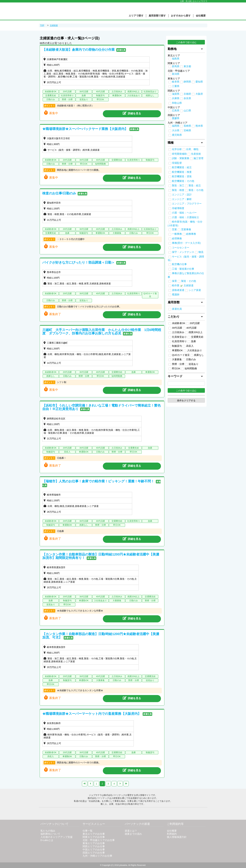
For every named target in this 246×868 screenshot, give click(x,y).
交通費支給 (195, 337)
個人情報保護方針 (177, 837)
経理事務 (177, 239)
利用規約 (172, 834)
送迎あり (192, 364)
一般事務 (177, 234)
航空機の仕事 (179, 264)
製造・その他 (189, 281)
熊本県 (199, 126)
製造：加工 (178, 185)
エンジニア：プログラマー (187, 204)
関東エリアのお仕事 (94, 837)
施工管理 (198, 158)
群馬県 (176, 66)
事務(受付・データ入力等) (186, 243)
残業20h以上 (194, 332)
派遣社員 (177, 309)
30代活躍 (175, 328)
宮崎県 (187, 130)
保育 (174, 281)
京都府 (187, 94)
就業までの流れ (133, 834)
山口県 (187, 111)
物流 (201, 252)
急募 (192, 342)
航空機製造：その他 (183, 181)
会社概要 (201, 16)
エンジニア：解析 (182, 199)
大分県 (176, 130)
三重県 (176, 86)
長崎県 (187, 126)
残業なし (197, 355)
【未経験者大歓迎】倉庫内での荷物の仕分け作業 (78, 50)
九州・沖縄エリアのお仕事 (97, 856)
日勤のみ (189, 360)
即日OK (174, 369)
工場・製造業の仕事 (183, 269)
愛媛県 (176, 118)
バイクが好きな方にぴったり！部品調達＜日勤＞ (78, 262)
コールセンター (181, 248)
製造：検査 (178, 190)
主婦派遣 (189, 285)
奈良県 (187, 98)
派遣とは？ (131, 831)
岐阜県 (176, 82)
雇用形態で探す (157, 16)
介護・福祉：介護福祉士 (186, 217)
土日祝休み (176, 332)
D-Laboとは (47, 840)
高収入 (188, 346)
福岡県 (176, 126)
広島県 (176, 111)
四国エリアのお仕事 (94, 853)
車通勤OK (176, 351)
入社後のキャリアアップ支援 (57, 837)
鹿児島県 (177, 135)
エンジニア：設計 (182, 195)
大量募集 (175, 360)
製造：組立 (195, 185)
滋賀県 (176, 94)
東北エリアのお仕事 (94, 834)
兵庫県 (176, 98)
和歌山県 (177, 103)
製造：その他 (196, 190)
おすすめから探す (181, 16)
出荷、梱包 (192, 149)
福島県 (176, 59)
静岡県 (187, 82)
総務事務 (191, 234)
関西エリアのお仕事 (94, 846)
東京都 (187, 66)
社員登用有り (178, 342)
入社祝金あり (193, 351)
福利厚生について (50, 834)
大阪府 (199, 94)
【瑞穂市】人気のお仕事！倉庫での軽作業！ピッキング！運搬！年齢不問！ (98, 481)
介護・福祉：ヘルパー (184, 213)
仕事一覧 (88, 831)
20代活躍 (193, 323)
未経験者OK (177, 323)
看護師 (176, 295)
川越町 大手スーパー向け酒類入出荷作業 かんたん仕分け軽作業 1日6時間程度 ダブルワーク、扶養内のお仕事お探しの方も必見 (102, 332)
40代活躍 (190, 328)
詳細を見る (132, 113)
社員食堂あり (178, 337)
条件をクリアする (186, 400)
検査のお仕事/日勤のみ (59, 193)
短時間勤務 (189, 369)
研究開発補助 (179, 154)
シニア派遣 (195, 290)
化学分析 (177, 149)
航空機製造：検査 (182, 172)
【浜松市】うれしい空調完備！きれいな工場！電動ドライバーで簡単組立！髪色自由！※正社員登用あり (102, 407)
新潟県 (176, 74)
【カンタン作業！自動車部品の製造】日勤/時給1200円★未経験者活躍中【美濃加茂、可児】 (101, 636)
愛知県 (199, 82)
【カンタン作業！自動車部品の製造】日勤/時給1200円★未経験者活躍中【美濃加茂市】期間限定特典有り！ (101, 556)
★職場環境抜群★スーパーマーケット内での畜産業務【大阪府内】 (92, 714)
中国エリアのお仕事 (94, 850)
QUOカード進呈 (179, 355)
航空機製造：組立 (182, 167)
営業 (174, 229)
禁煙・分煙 (176, 364)
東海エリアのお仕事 (94, 843)
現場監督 (177, 163)
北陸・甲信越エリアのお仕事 (99, 840)
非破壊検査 (178, 208)
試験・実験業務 (181, 158)
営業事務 (186, 229)
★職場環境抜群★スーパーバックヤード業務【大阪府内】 (85, 129)
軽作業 (176, 285)
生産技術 (196, 154)
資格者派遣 (178, 290)
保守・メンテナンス (183, 252)
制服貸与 (175, 346)
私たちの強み (48, 831)
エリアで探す (136, 16)
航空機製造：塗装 (182, 176)
